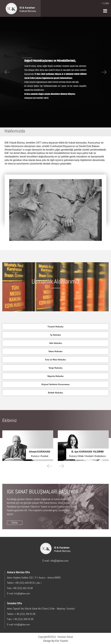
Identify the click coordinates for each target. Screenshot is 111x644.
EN (107, 3)
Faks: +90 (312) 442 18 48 (20, 588)
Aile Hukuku (56, 343)
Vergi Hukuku (56, 368)
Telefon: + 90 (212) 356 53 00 (21, 614)
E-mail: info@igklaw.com (55, 561)
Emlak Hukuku (55, 393)
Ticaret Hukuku (55, 327)
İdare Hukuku (56, 351)
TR (103, 3)
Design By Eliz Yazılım (56, 641)
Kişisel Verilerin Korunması (56, 384)
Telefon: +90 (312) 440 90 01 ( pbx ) (24, 583)
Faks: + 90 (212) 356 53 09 (20, 619)
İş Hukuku (56, 335)
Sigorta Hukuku (55, 376)
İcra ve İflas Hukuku (56, 360)
